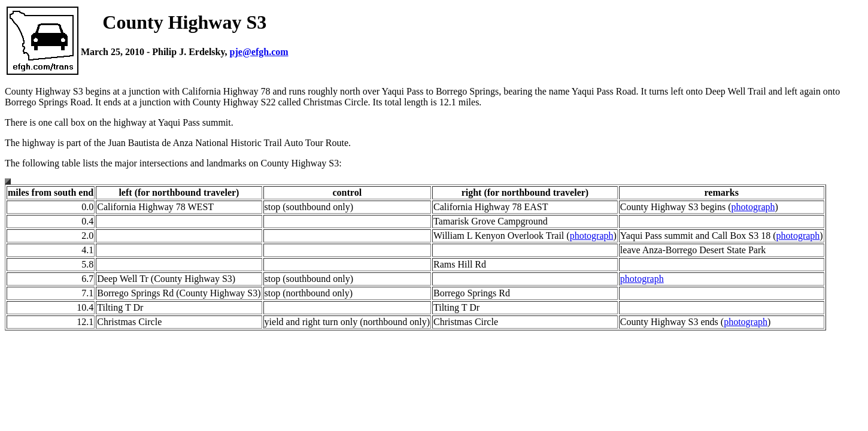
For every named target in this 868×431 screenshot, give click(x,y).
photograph (753, 207)
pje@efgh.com (259, 52)
